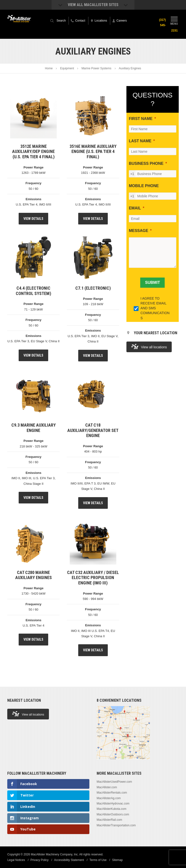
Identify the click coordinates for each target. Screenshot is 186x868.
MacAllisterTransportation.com (116, 825)
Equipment (67, 68)
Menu (174, 20)
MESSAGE (139, 231)
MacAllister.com (107, 787)
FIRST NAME (141, 119)
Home (49, 68)
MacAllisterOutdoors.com (113, 814)
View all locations (149, 346)
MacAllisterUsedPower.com (114, 782)
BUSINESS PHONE (146, 163)
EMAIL (135, 208)
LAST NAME (140, 141)
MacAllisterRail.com (109, 820)
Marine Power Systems (96, 68)
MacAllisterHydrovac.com (113, 804)
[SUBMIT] (152, 283)
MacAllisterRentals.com (112, 793)
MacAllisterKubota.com (112, 809)
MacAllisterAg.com (109, 798)
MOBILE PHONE (144, 186)
